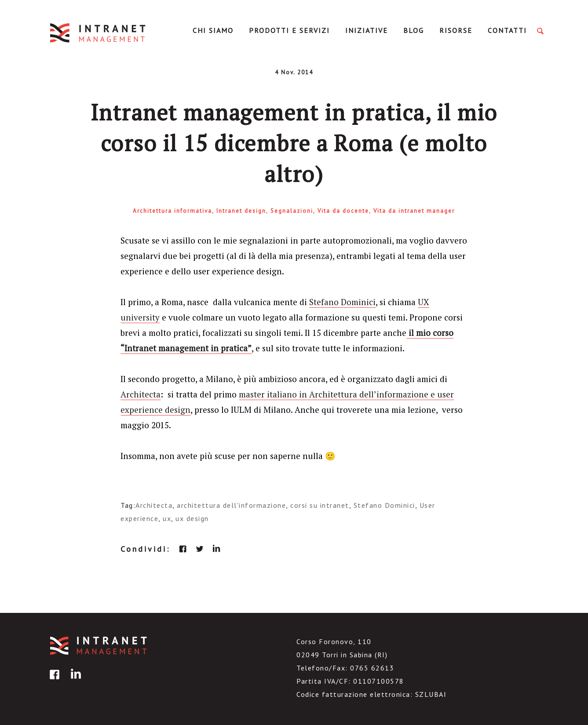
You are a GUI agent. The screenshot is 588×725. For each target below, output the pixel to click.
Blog (414, 30)
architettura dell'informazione (231, 505)
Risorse (456, 30)
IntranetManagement (99, 33)
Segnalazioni (292, 211)
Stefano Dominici (342, 302)
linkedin (216, 549)
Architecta (141, 394)
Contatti (507, 30)
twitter (200, 549)
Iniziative (367, 30)
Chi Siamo (213, 30)
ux (167, 518)
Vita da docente (343, 211)
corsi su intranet (320, 505)
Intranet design (241, 211)
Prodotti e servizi (289, 30)
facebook (183, 549)
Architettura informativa (172, 211)
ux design (192, 518)
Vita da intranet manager (414, 211)
